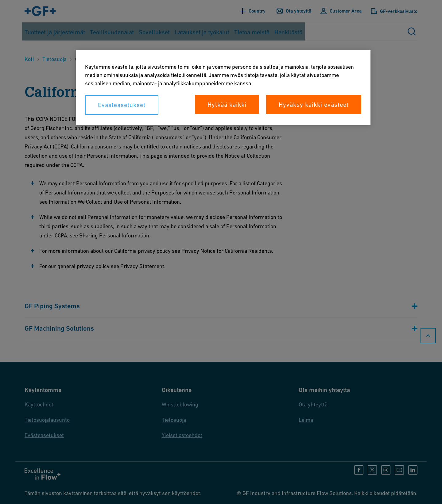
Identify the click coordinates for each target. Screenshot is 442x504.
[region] (223, 88)
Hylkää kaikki (227, 105)
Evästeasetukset (122, 105)
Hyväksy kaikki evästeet (314, 105)
